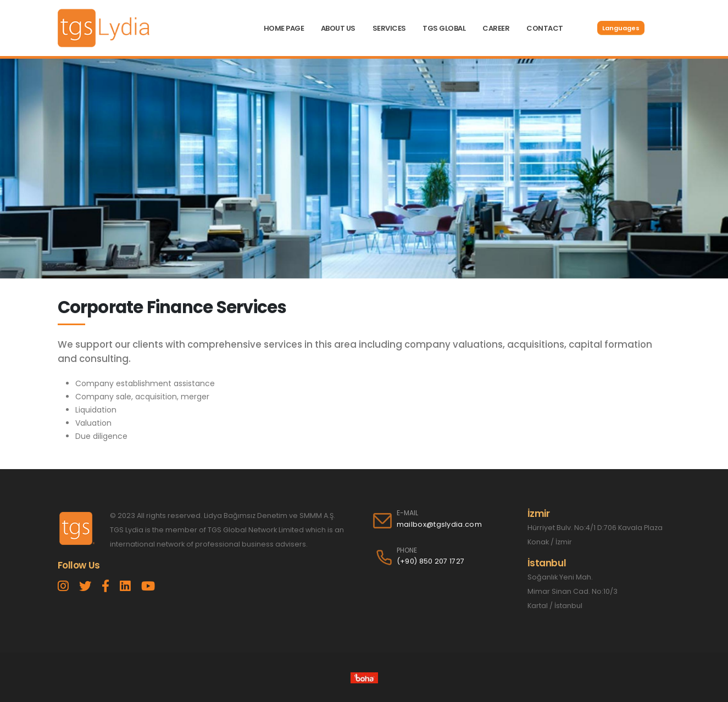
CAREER (496, 28)
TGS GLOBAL (444, 28)
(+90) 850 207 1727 (431, 561)
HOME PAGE (284, 28)
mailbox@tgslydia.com (439, 524)
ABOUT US (338, 28)
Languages (621, 28)
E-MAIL (407, 513)
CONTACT (545, 28)
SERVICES (389, 28)
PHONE (407, 550)
